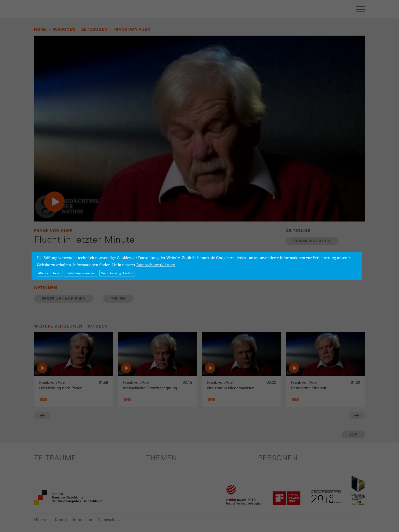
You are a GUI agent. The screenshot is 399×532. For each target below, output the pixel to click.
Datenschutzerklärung (156, 265)
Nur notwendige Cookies (117, 273)
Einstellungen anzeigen (81, 273)
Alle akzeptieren (50, 273)
